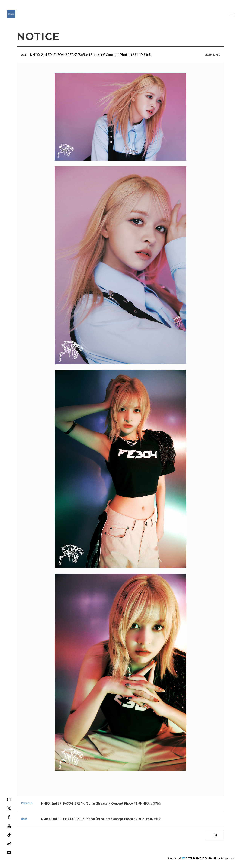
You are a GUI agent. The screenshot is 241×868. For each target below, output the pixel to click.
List (215, 835)
